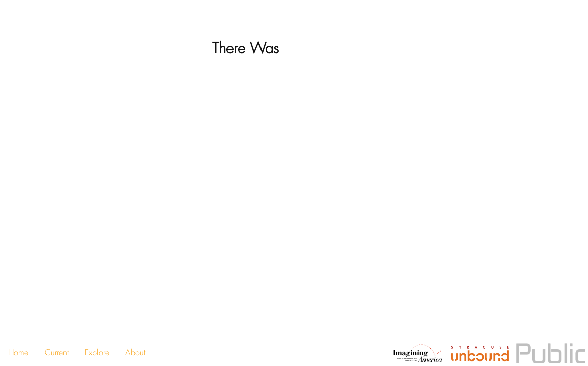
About (135, 353)
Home (18, 353)
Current (57, 353)
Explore (97, 353)
